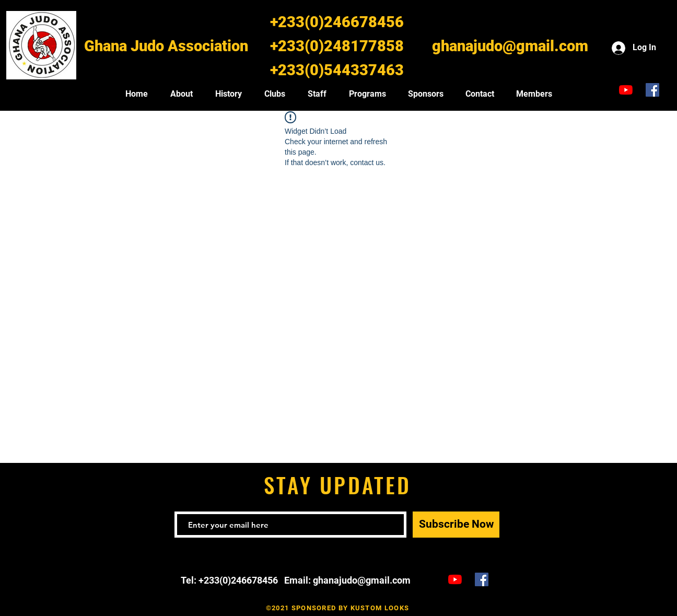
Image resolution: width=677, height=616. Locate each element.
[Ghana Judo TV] (626, 90)
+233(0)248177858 (337, 46)
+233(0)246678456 (337, 22)
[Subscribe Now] (456, 525)
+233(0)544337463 (337, 70)
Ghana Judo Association (166, 46)
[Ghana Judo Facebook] (652, 90)
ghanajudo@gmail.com (510, 46)
